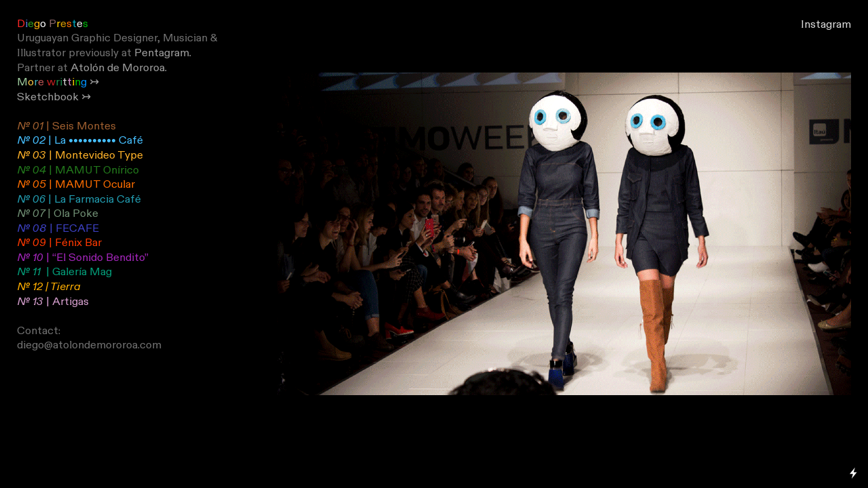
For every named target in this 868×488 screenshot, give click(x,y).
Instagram (826, 24)
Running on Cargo (854, 414)
